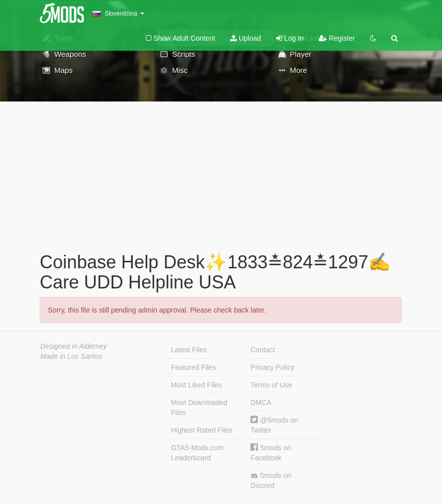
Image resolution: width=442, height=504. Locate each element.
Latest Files (189, 350)
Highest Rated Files (202, 430)
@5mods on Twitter (274, 425)
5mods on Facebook (271, 452)
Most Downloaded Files (199, 408)
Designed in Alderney (74, 346)
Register (337, 38)
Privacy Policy (272, 367)
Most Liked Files (196, 385)
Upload (246, 38)
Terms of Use (271, 385)
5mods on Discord (271, 480)
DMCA (261, 402)
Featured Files (193, 367)
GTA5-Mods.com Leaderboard (197, 453)
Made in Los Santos (71, 356)
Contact (262, 350)
